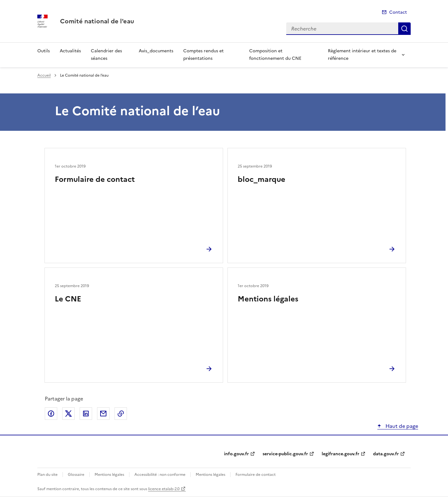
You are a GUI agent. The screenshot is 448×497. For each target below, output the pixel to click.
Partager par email (103, 414)
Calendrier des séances (106, 55)
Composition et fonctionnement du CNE (275, 55)
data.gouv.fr (386, 454)
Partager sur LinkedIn (86, 414)
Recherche (404, 29)
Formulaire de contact (95, 179)
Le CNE (68, 299)
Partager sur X (68, 414)
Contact (398, 12)
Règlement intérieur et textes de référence (362, 55)
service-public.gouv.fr (285, 454)
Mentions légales (268, 299)
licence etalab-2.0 (164, 489)
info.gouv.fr (236, 454)
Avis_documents (156, 51)
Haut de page (401, 426)
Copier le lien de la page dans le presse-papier (121, 414)
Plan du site (47, 475)
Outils (44, 51)
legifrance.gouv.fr (341, 454)
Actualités (70, 51)
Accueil (44, 75)
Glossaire (76, 475)
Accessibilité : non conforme (160, 475)
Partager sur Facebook (51, 414)
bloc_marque (261, 179)
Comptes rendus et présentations (203, 55)
